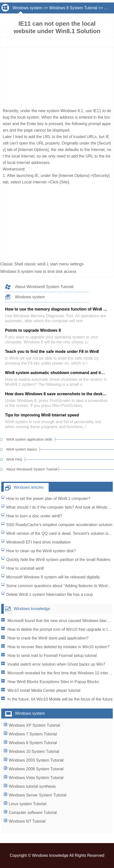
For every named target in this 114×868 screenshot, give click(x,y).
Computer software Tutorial (33, 813)
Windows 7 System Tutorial (33, 734)
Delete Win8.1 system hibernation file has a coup (50, 594)
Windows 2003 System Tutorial (36, 760)
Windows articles (29, 487)
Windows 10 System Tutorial (34, 751)
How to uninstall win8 (25, 568)
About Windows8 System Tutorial (44, 287)
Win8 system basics (22, 449)
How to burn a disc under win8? (34, 516)
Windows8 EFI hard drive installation (39, 542)
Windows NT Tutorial (27, 821)
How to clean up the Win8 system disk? (41, 551)
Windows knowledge (32, 609)
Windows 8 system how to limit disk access (39, 272)
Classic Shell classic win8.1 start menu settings (43, 264)
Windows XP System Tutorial (34, 725)
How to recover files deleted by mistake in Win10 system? (58, 647)
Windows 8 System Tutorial (73, 8)
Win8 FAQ (14, 459)
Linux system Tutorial (27, 804)
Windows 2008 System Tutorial (36, 769)
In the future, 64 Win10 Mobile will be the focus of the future (60, 699)
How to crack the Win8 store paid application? (48, 638)
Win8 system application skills (29, 439)
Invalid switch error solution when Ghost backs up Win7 (56, 664)
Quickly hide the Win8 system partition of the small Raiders (58, 560)
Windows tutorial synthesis (32, 786)
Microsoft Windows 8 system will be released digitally (53, 577)
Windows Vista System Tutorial (36, 778)
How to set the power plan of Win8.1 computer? (48, 499)
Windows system (27, 8)
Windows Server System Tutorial (38, 795)
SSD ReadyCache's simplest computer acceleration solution (59, 525)
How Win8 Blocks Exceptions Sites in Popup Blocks (53, 682)
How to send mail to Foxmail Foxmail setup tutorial (52, 656)
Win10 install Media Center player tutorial (44, 690)
